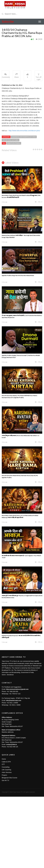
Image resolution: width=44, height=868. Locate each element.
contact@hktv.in (11, 816)
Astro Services (7, 844)
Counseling (6, 838)
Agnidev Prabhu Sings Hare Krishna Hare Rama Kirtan (18, 347)
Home (4, 830)
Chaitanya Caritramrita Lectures (24, 137)
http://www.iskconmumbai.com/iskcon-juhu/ (24, 131)
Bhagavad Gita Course (10, 849)
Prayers (4, 846)
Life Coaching (6, 841)
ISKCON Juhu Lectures (11, 140)
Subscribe (8, 22)
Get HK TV (5, 852)
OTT (3, 836)
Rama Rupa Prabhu (14, 143)
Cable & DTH (6, 833)
